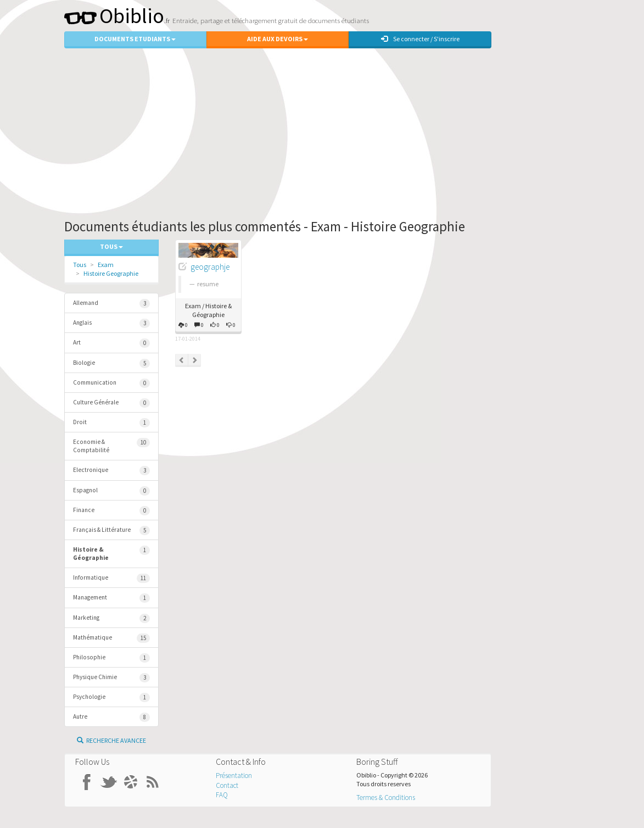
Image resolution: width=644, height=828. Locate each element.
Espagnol (111, 491)
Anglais (111, 323)
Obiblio (114, 16)
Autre (111, 717)
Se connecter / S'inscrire (420, 39)
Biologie (111, 363)
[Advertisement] (322, 131)
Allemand (111, 304)
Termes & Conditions (386, 798)
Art (111, 343)
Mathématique (111, 638)
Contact (227, 785)
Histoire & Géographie (111, 554)
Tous (80, 265)
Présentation (234, 776)
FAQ (222, 795)
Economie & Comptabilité (111, 446)
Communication (111, 383)
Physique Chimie (111, 678)
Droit (111, 423)
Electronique (111, 471)
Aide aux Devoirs (278, 39)
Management (111, 598)
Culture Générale (111, 403)
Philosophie (111, 658)
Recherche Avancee (111, 740)
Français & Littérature (111, 530)
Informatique (111, 578)
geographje (210, 267)
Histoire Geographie (111, 273)
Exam (106, 265)
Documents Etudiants (135, 39)
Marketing (111, 618)
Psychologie (111, 698)
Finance (111, 511)
